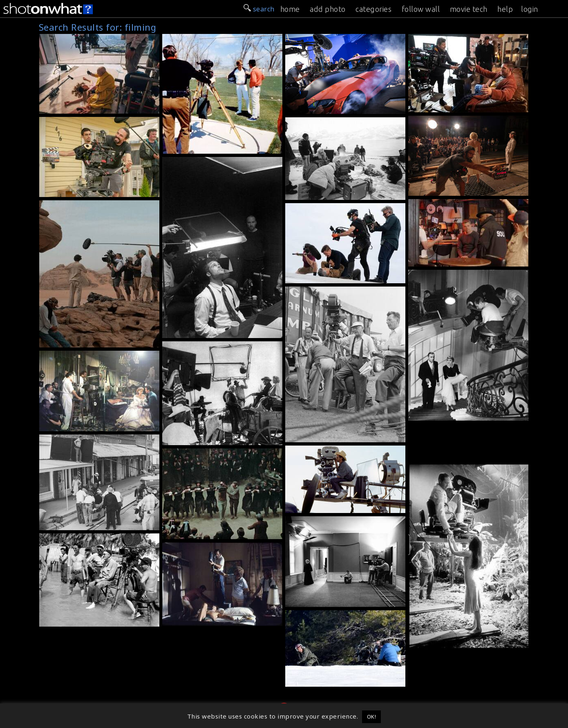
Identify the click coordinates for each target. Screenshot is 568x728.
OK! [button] (372, 717)
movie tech (469, 9)
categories (373, 9)
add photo (328, 9)
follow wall (421, 9)
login (530, 9)
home (290, 9)
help (505, 9)
